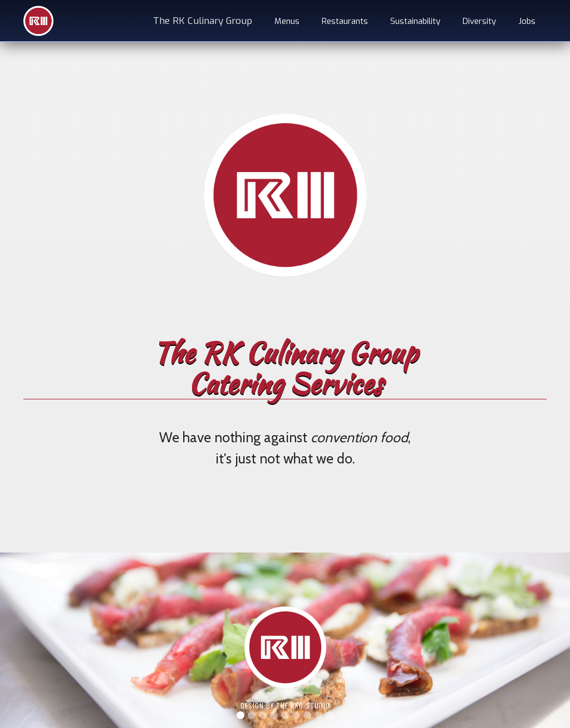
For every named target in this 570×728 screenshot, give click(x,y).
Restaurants (345, 21)
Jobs (527, 21)
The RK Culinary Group (203, 21)
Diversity (479, 21)
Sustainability (415, 21)
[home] (38, 21)
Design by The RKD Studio (285, 705)
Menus (287, 21)
